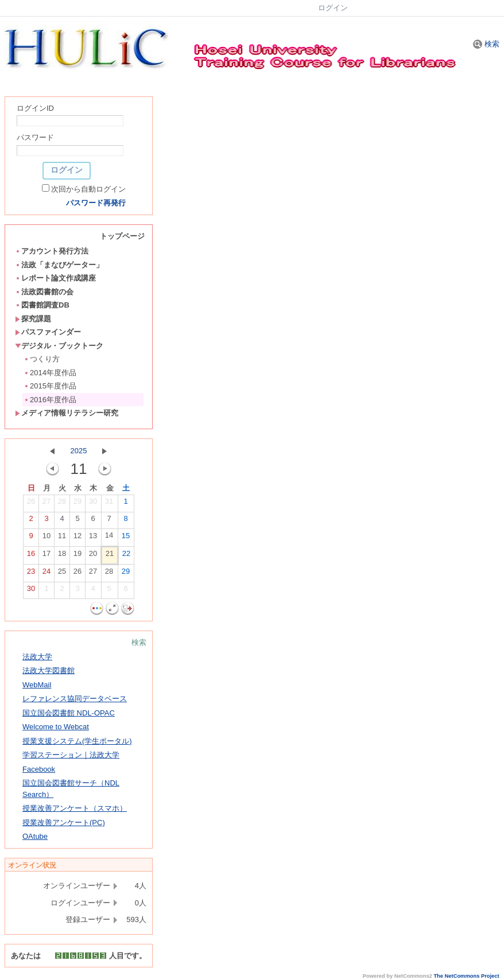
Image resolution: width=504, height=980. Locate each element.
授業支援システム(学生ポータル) (77, 741)
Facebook (39, 769)
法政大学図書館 (49, 670)
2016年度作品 (50, 400)
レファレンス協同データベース (75, 699)
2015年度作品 (50, 386)
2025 (79, 451)
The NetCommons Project (466, 976)
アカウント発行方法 (52, 251)
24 (46, 574)
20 (93, 556)
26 (31, 504)
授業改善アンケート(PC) (64, 822)
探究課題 (33, 319)
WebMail (37, 685)
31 (109, 504)
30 (93, 504)
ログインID (35, 108)
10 (46, 538)
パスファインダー (48, 332)
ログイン (333, 8)
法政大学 (37, 657)
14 (109, 538)
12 (77, 538)
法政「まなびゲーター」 (59, 265)
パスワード (35, 137)
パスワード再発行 (96, 203)
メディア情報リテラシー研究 (67, 413)
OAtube (35, 836)
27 (46, 504)
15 (126, 538)
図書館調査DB (42, 305)
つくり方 (42, 359)
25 (62, 574)
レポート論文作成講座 (55, 278)
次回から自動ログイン (88, 189)
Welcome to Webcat (56, 727)
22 (126, 556)
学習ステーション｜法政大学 (71, 755)
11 (62, 538)
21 (110, 556)
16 (31, 556)
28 (62, 504)
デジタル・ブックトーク (59, 346)
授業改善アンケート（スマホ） (75, 808)
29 (77, 504)
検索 (486, 44)
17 (46, 556)
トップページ (122, 236)
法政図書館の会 (44, 292)
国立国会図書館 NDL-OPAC (69, 713)
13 (93, 538)
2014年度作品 (50, 373)
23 (31, 574)
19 (77, 556)
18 (62, 556)
